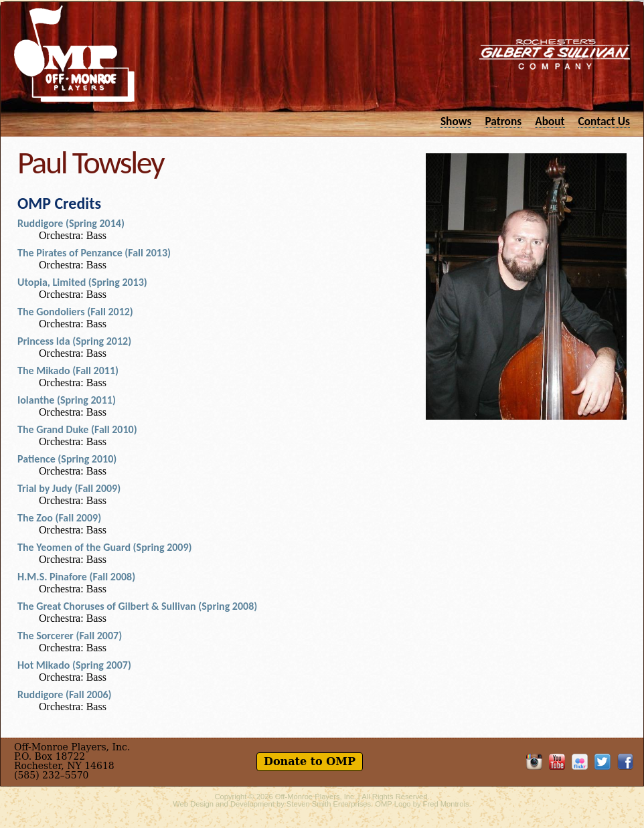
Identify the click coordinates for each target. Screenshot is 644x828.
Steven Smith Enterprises (329, 804)
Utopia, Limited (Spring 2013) (82, 282)
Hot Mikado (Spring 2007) (74, 665)
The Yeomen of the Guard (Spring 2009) (105, 547)
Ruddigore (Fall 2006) (65, 694)
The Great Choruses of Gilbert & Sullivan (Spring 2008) (137, 606)
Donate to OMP (310, 761)
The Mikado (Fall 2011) (68, 370)
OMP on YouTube (557, 762)
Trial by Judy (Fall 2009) (69, 488)
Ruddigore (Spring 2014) (71, 223)
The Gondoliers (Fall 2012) (75, 312)
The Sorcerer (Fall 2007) (70, 636)
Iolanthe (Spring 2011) (67, 400)
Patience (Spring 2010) (67, 459)
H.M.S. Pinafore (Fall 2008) (76, 577)
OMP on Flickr (580, 762)
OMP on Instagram (534, 762)
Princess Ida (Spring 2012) (74, 341)
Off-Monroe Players (74, 54)
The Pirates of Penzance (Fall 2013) (94, 253)
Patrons (503, 121)
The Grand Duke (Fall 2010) (77, 429)
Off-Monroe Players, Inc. (316, 797)
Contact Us (604, 121)
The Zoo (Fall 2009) (59, 518)
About (550, 121)
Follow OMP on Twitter (602, 762)
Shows (456, 121)
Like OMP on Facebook (625, 762)
